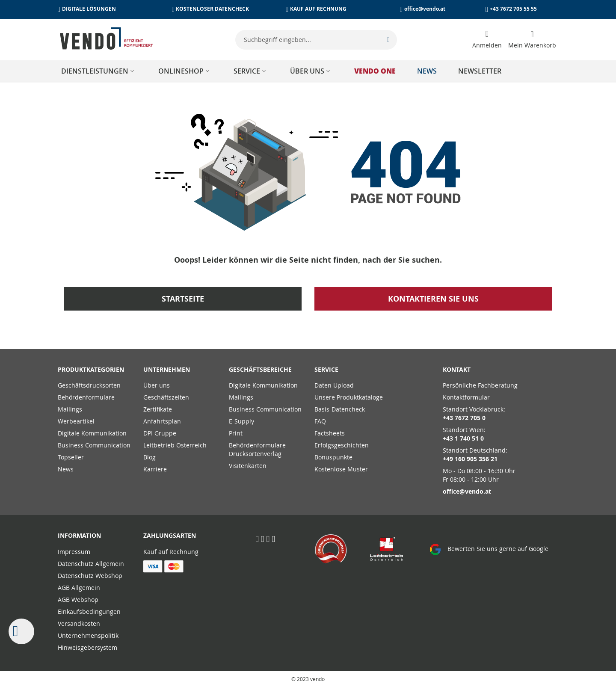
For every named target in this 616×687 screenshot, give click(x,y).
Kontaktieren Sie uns (433, 299)
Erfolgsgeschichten (342, 445)
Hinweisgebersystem (87, 647)
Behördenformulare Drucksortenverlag (257, 449)
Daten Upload (334, 385)
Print (236, 433)
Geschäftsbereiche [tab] (260, 369)
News (66, 469)
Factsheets (330, 433)
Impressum (74, 552)
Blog (150, 457)
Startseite (183, 299)
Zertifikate (158, 409)
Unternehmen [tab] (167, 369)
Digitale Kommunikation (92, 433)
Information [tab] (79, 535)
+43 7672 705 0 (464, 418)
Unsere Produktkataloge (349, 397)
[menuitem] (99, 71)
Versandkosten (79, 623)
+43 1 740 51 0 (463, 438)
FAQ (320, 421)
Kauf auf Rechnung (171, 552)
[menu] (308, 71)
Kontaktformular (466, 397)
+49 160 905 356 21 (470, 459)
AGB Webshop (78, 600)
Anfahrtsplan (162, 421)
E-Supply (241, 421)
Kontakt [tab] (457, 369)
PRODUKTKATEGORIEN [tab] (91, 369)
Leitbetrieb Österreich (175, 445)
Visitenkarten (248, 466)
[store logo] (107, 38)
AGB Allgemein (79, 588)
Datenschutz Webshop (90, 576)
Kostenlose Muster (341, 469)
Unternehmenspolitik (88, 635)
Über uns (157, 385)
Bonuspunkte (333, 457)
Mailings (70, 409)
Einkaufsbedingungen (89, 611)
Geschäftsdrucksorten (89, 385)
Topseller (71, 457)
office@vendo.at (425, 9)
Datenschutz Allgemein (91, 564)
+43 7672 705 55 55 (513, 9)
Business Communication (94, 445)
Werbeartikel (76, 421)
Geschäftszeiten (166, 397)
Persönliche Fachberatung (480, 385)
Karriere (155, 469)
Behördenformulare (86, 397)
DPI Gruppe (160, 433)
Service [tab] (326, 369)
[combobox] (316, 40)
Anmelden (487, 45)
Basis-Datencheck (340, 409)
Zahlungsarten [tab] (170, 535)
